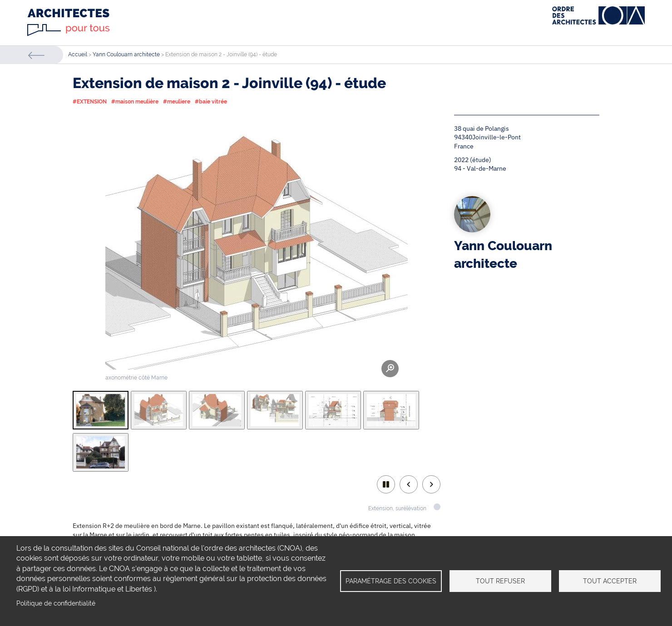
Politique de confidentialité (56, 603)
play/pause (386, 484)
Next (431, 484)
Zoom (390, 369)
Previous (409, 484)
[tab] (101, 410)
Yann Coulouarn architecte (126, 54)
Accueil (78, 54)
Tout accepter (610, 581)
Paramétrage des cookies (391, 581)
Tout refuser (500, 581)
